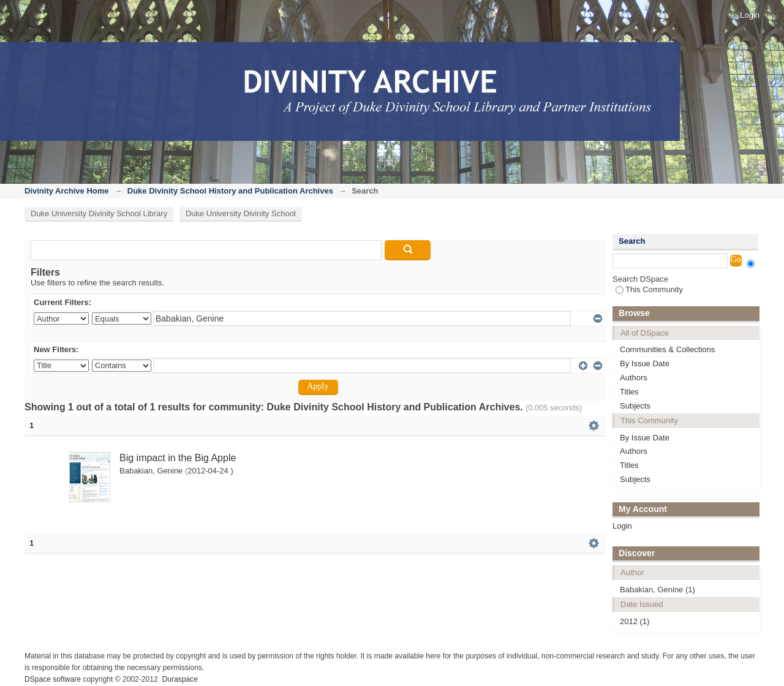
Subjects (635, 406)
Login (750, 15)
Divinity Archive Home (67, 191)
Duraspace (179, 679)
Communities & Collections (667, 349)
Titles (629, 392)
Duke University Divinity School (241, 213)
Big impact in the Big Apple (178, 458)
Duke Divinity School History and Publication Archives (230, 191)
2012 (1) (635, 621)
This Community (649, 289)
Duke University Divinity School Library (99, 213)
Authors (634, 378)
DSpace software (53, 679)
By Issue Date (645, 364)
